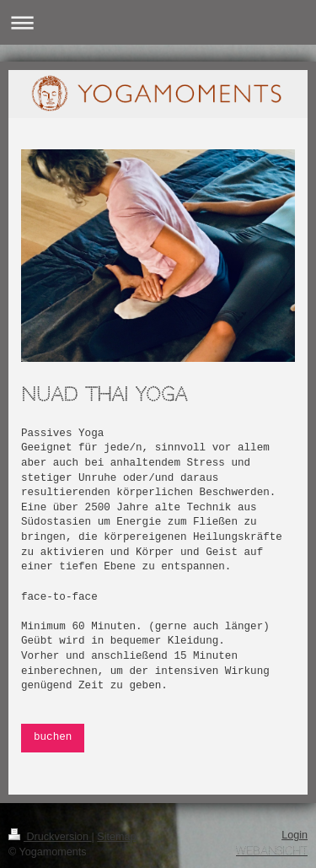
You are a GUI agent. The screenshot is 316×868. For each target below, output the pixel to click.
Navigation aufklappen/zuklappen (158, 22)
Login (295, 835)
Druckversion (50, 837)
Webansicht (272, 851)
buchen (53, 737)
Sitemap (116, 837)
